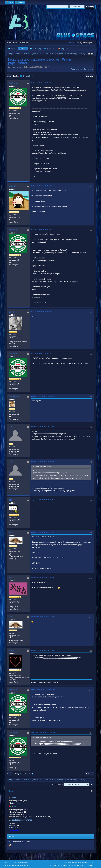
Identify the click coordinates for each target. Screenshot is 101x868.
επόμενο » (88, 69)
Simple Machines (23, 863)
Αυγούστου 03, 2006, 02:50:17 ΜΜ (43, 650)
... (27, 76)
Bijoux (12, 312)
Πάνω (9, 774)
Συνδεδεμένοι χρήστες (22, 820)
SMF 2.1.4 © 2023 (11, 863)
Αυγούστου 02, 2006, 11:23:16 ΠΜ (42, 396)
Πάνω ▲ (93, 863)
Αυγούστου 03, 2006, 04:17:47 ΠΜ (42, 532)
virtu (11, 427)
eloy (11, 532)
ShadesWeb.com (23, 865)
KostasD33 (15, 830)
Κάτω (9, 76)
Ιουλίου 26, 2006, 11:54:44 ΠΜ (41, 354)
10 (29, 76)
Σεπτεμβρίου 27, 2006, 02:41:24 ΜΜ (43, 732)
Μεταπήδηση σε (57, 784)
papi (11, 500)
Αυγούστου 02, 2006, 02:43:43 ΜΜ (43, 500)
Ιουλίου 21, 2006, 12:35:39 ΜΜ (41, 83)
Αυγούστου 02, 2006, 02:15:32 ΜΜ (43, 427)
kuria (11, 650)
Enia (11, 578)
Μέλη (14, 797)
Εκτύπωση (89, 76)
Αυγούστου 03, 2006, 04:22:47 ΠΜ (42, 617)
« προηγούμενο (76, 69)
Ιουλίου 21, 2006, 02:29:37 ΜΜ (41, 230)
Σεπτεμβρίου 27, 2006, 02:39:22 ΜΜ (43, 690)
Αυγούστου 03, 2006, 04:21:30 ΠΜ (42, 578)
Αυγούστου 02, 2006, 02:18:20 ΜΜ (43, 461)
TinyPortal (67, 863)
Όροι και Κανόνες (84, 863)
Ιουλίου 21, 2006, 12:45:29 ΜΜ (41, 186)
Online (11, 836)
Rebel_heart (15, 396)
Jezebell (13, 186)
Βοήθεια (75, 863)
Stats (11, 791)
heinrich (13, 83)
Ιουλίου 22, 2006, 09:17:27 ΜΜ (41, 312)
